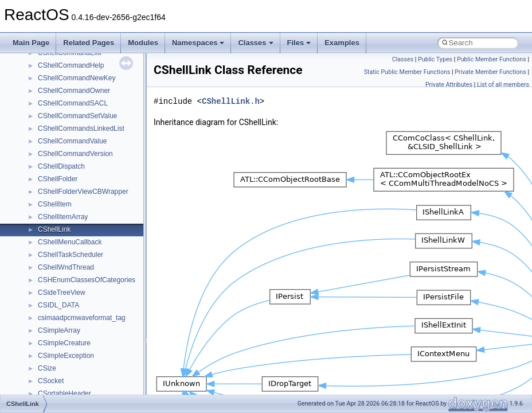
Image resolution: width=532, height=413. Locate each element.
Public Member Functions (492, 59)
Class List (44, 147)
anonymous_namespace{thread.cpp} (94, 387)
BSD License (39, 59)
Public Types (435, 59)
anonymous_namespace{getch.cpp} (93, 286)
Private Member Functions (490, 72)
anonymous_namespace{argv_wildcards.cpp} (107, 223)
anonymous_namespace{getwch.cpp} (95, 299)
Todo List (33, 84)
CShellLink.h (231, 101)
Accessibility (56, 198)
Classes (255, 43)
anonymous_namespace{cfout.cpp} (91, 236)
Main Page (31, 43)
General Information (50, 72)
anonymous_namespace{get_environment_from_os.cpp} (124, 274)
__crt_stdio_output (66, 173)
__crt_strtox (56, 185)
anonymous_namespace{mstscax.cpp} (97, 324)
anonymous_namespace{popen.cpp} (94, 349)
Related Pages (89, 43)
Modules (143, 43)
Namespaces (198, 43)
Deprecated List (44, 97)
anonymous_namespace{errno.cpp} (92, 261)
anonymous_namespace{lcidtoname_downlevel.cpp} (118, 311)
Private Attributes (449, 85)
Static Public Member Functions (407, 72)
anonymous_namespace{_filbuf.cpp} (93, 211)
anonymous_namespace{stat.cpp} (90, 375)
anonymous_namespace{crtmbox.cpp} (96, 248)
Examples (342, 43)
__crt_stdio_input (64, 160)
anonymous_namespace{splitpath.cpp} (97, 362)
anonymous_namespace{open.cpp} (92, 337)
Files (299, 43)
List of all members (503, 85)
